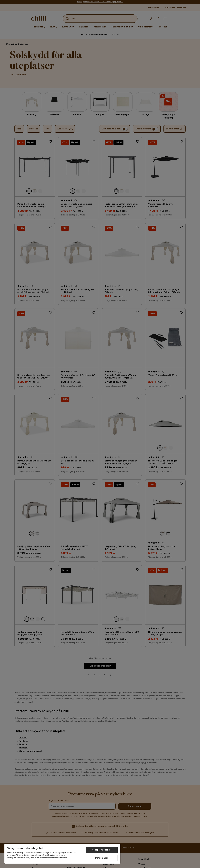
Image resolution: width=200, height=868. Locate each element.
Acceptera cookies (102, 850)
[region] (62, 854)
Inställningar (102, 858)
